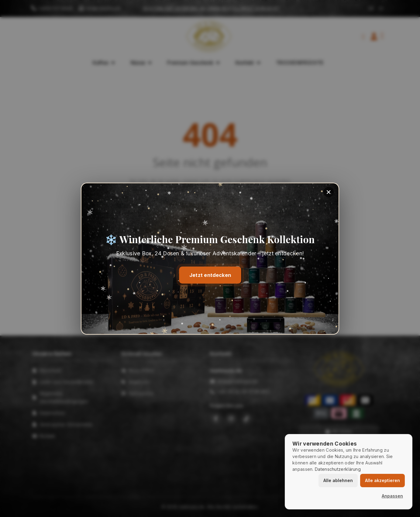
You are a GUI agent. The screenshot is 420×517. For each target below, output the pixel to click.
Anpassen (392, 496)
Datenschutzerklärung (338, 469)
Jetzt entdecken (210, 275)
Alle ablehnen (338, 480)
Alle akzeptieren (382, 480)
